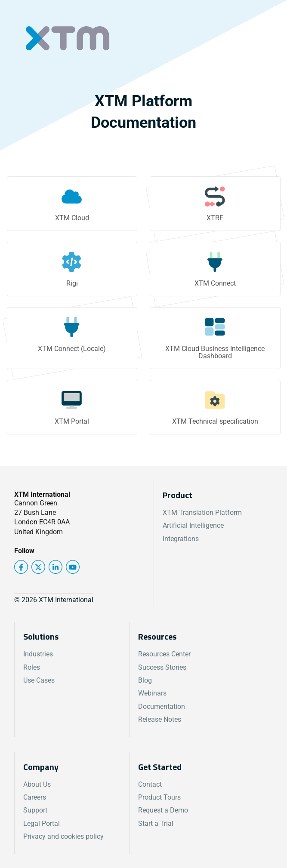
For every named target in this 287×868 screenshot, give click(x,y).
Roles (32, 667)
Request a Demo (163, 810)
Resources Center (164, 654)
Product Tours (159, 797)
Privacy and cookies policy (63, 836)
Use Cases (39, 680)
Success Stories (162, 667)
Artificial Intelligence (193, 525)
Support (35, 810)
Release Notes (160, 719)
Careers (35, 797)
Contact (150, 784)
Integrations (181, 539)
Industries (38, 654)
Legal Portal (42, 823)
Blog (145, 680)
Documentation (162, 706)
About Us (37, 784)
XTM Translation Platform (202, 512)
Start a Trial (156, 823)
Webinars (152, 693)
